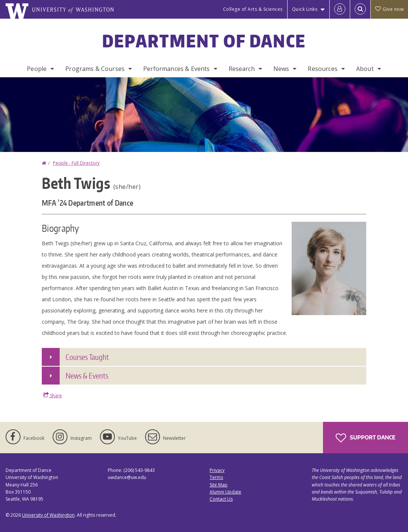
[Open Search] (360, 9)
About (365, 69)
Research (242, 69)
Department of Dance (204, 41)
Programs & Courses (95, 69)
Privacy (217, 470)
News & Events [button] (87, 376)
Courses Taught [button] (87, 357)
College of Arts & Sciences (253, 9)
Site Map (219, 485)
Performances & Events (176, 69)
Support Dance (365, 438)
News (281, 69)
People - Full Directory (76, 163)
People (37, 69)
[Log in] (340, 9)
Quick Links (305, 9)
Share (53, 395)
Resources (322, 69)
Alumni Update (225, 492)
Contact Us (221, 499)
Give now (389, 9)
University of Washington (48, 515)
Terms (216, 477)
